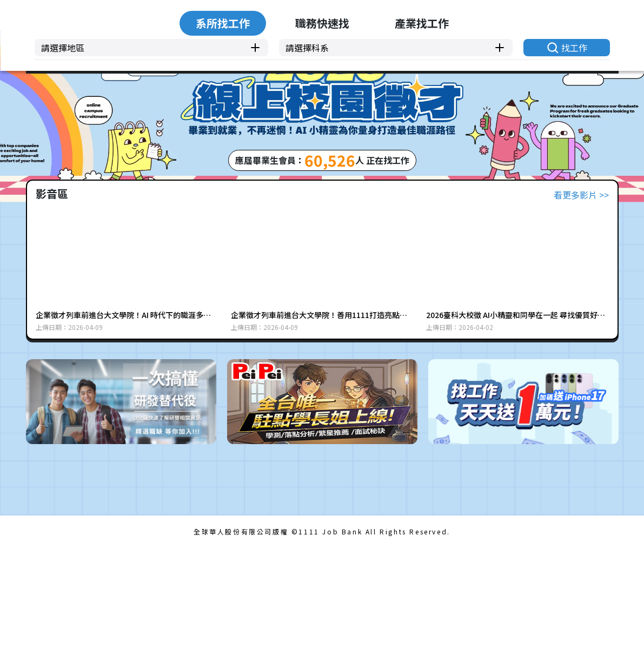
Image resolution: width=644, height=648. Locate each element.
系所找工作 (197, 197)
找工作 (566, 253)
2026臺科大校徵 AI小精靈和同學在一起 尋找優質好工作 (516, 415)
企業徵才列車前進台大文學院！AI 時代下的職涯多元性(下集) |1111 (123, 415)
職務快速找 (322, 197)
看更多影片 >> (581, 295)
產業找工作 (448, 197)
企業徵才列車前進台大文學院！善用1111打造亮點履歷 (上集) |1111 (319, 415)
